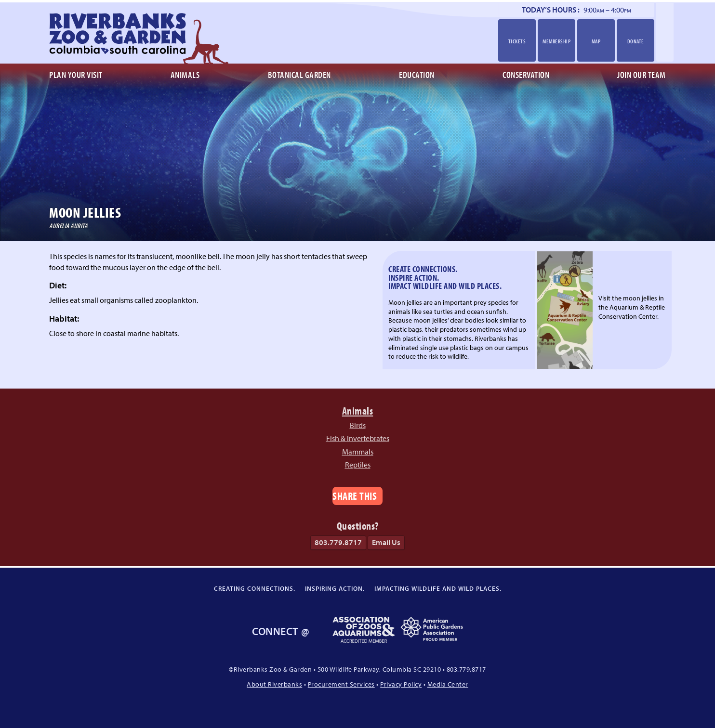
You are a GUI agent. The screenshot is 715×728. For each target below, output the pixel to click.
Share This (355, 496)
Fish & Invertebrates (358, 438)
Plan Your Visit (76, 75)
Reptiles (358, 465)
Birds (358, 425)
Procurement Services (341, 684)
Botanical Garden (299, 75)
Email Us (386, 542)
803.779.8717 (338, 542)
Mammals (358, 452)
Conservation (526, 75)
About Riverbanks (274, 684)
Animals (185, 75)
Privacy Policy (401, 684)
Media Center (448, 684)
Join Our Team (642, 75)
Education (417, 75)
